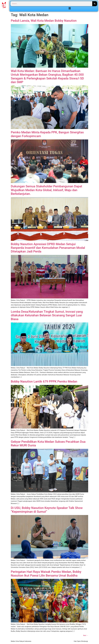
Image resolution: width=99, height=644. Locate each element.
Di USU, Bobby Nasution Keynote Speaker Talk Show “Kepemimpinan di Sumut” (47, 510)
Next (86, 635)
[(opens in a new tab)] (49, 240)
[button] (70, 8)
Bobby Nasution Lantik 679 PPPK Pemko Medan (44, 381)
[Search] (95, 4)
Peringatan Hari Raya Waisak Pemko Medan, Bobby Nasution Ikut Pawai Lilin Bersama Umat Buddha (46, 574)
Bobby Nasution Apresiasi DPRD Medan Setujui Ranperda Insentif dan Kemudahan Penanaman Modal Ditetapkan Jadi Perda (48, 248)
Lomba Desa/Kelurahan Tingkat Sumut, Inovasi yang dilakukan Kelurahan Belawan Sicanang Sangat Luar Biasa (47, 315)
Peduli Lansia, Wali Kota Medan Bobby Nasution (44, 21)
